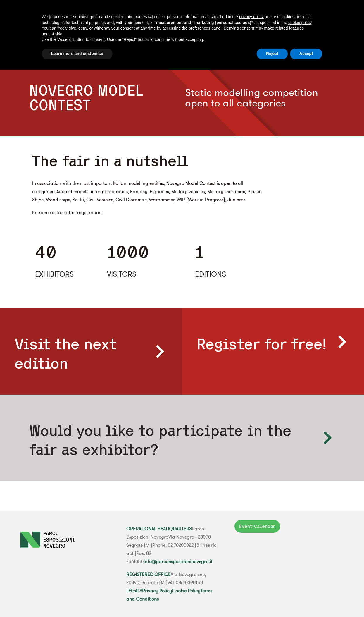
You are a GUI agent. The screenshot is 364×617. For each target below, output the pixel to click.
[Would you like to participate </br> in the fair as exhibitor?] (327, 438)
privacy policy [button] (251, 17)
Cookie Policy (186, 591)
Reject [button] (272, 54)
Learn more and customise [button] (77, 54)
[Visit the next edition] (160, 351)
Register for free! (262, 344)
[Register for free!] (342, 342)
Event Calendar (257, 526)
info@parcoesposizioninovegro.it (178, 561)
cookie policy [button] (300, 23)
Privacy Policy (157, 591)
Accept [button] (306, 54)
